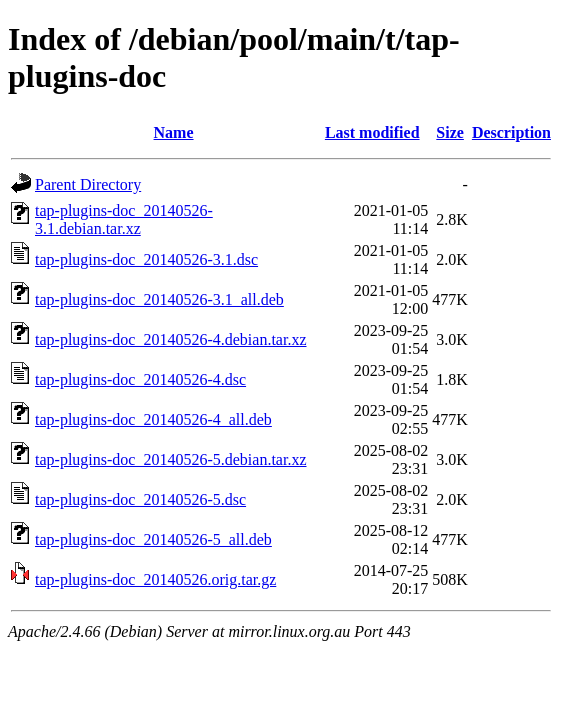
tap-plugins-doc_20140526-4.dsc (140, 379)
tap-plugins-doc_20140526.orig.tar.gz (155, 579)
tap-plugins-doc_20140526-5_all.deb (153, 539)
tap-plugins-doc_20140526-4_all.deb (153, 419)
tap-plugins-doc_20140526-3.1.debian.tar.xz (124, 219)
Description (511, 132)
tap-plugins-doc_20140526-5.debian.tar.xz (171, 459)
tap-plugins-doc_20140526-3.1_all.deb (159, 299)
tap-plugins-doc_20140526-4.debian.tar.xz (171, 339)
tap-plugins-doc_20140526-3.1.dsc (146, 259)
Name (174, 132)
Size (450, 132)
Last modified (372, 132)
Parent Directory (88, 184)
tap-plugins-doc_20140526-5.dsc (140, 499)
